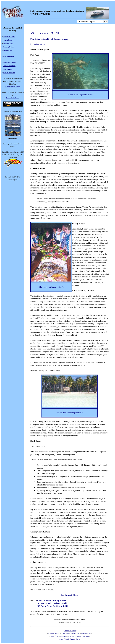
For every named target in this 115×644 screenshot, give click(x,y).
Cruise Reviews (9, 56)
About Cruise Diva (83, 636)
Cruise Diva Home (70, 631)
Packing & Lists (9, 47)
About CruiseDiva (9, 66)
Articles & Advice (9, 37)
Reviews (63, 636)
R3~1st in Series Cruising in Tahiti (52, 600)
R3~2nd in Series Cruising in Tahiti (53, 603)
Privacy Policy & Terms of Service (69, 639)
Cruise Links (8, 69)
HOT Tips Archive (10, 62)
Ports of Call (8, 50)
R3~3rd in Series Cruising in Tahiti (53, 606)
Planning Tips (8, 43)
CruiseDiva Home (9, 73)
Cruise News (8, 40)
